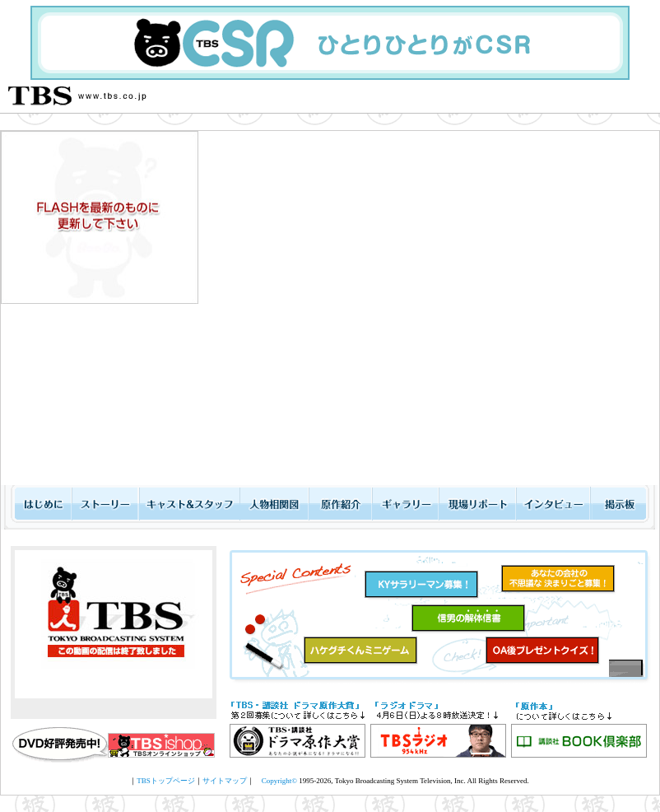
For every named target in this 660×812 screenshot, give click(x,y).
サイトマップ (225, 781)
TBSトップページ (166, 781)
